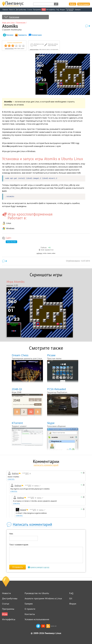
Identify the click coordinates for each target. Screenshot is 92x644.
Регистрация (84, 4)
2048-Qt (17, 389)
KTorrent (17, 423)
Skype (51, 423)
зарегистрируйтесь (9, 49)
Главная (5, 10)
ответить (11, 479)
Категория (14, 17)
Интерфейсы (51, 10)
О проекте (30, 609)
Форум (62, 10)
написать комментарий (46, 465)
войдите (39, 253)
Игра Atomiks (11, 242)
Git (71, 598)
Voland (23, 510)
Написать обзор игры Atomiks (53, 45)
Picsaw (51, 355)
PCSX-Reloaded (56, 389)
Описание (10, 35)
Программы (37, 10)
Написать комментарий (32, 524)
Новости (12, 10)
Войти (73, 4)
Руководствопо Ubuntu (70, 10)
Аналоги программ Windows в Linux (43, 598)
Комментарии (37, 35)
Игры (44, 10)
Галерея (78, 10)
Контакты (30, 614)
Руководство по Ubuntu (37, 593)
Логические (21, 23)
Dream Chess (20, 355)
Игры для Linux (8, 23)
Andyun (15, 473)
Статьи (30, 10)
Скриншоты (22, 35)
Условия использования (37, 619)
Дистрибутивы (21, 10)
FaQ (58, 10)
